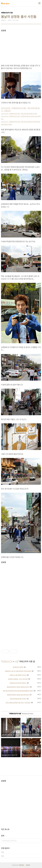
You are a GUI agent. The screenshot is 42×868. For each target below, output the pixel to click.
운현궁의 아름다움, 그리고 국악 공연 (18, 679)
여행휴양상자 (7, 661)
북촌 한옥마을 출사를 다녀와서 (18, 699)
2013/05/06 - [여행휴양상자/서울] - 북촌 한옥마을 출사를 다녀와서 (19, 114)
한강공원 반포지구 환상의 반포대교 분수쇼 (18, 687)
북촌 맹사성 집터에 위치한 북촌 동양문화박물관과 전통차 (18, 691)
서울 (16, 661)
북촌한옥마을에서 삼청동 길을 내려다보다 (18, 695)
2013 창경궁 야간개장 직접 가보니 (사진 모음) (18, 703)
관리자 (28, 865)
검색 (39, 841)
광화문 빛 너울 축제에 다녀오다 (18, 675)
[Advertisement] (21, 46)
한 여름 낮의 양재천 (18, 667)
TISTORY (21, 865)
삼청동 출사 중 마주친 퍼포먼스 (18, 683)
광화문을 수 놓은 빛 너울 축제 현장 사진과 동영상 (18, 671)
